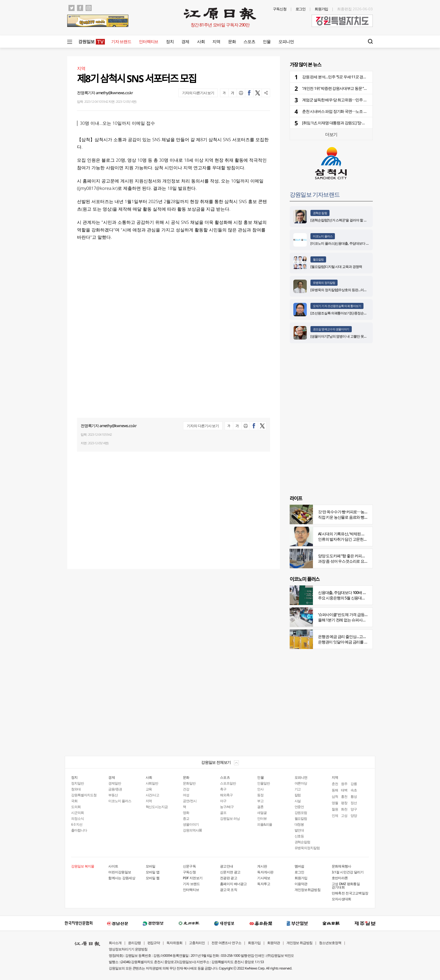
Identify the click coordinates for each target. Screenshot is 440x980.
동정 (260, 795)
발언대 (299, 830)
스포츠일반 (228, 783)
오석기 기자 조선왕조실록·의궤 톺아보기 (337, 306)
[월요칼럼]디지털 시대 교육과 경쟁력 (336, 267)
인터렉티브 (148, 41)
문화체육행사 (341, 866)
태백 (344, 790)
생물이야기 (191, 824)
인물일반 (264, 783)
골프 (223, 813)
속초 (354, 790)
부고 (260, 801)
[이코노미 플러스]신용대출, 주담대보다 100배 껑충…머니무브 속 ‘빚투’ (359, 243)
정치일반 (77, 783)
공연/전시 (190, 801)
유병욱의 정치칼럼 (324, 283)
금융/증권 (115, 789)
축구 (223, 789)
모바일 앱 (153, 872)
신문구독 (189, 866)
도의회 (76, 807)
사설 (298, 801)
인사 (260, 789)
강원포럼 (301, 813)
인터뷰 (262, 818)
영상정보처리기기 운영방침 (128, 949)
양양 (354, 815)
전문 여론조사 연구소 (226, 943)
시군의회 (77, 813)
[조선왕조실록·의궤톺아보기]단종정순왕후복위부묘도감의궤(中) (355, 313)
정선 (354, 803)
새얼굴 (262, 813)
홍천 (344, 796)
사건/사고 (153, 795)
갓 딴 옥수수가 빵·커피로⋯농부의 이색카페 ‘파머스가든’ (362, 512)
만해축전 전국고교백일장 (350, 893)
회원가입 (321, 9)
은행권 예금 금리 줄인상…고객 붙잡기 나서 (352, 637)
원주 (344, 784)
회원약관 (274, 943)
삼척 (335, 796)
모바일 (151, 866)
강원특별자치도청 (84, 795)
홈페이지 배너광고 (233, 884)
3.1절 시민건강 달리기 (348, 872)
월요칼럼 (318, 259)
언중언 (299, 807)
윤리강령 (134, 943)
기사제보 (264, 878)
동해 (335, 790)
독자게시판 (265, 872)
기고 (298, 789)
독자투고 (264, 884)
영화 (186, 813)
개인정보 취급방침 (300, 943)
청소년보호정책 (330, 943)
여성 (186, 795)
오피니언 (286, 41)
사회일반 (152, 783)
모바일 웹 (153, 878)
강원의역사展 (192, 830)
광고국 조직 (229, 890)
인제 (335, 815)
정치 (170, 41)
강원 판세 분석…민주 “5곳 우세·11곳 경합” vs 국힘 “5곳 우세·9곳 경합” (356, 77)
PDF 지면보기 (193, 878)
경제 (185, 41)
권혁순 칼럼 (320, 213)
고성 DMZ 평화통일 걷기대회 (346, 885)
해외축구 (226, 795)
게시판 (262, 866)
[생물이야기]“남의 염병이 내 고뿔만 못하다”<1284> (346, 336)
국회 (74, 801)
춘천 (335, 784)
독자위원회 (174, 943)
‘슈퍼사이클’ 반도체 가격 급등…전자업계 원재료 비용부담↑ (364, 615)
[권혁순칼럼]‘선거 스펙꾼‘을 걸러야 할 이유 (340, 220)
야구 (223, 801)
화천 (344, 809)
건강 (186, 789)
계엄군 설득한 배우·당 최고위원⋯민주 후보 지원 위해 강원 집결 (352, 100)
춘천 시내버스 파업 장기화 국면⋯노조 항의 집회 (340, 111)
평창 (344, 803)
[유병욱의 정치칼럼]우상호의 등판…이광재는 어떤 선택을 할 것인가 (357, 290)
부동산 (113, 795)
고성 (344, 815)
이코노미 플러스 (323, 236)
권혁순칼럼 (302, 842)
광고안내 (226, 866)
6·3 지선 (77, 824)
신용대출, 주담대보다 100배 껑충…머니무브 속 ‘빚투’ (359, 593)
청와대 (76, 789)
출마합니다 (79, 830)
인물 (267, 41)
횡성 (354, 796)
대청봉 (299, 824)
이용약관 (301, 884)
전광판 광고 (229, 878)
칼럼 (298, 795)
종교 (186, 818)
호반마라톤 (340, 878)
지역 (216, 41)
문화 (232, 41)
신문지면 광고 (230, 872)
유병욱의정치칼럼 (307, 848)
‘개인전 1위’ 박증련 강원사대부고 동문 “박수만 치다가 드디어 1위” (354, 88)
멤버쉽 (299, 866)
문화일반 (189, 783)
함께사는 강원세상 (122, 878)
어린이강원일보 (120, 872)
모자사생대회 (341, 899)
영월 (335, 803)
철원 (335, 809)
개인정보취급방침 (308, 890)
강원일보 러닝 (230, 818)
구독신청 (280, 9)
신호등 (299, 836)
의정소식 (77, 818)
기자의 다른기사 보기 (198, 93)
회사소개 (115, 943)
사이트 (113, 866)
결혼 (260, 807)
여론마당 (301, 783)
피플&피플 (265, 824)
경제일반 (115, 783)
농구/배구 (227, 807)
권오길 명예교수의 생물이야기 (331, 329)
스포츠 (249, 41)
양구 (354, 809)
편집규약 (154, 943)
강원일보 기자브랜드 (315, 194)
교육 (149, 789)
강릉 (354, 784)
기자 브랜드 (121, 41)
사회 (201, 41)
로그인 (301, 9)
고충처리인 (197, 943)
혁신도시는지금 (157, 807)
